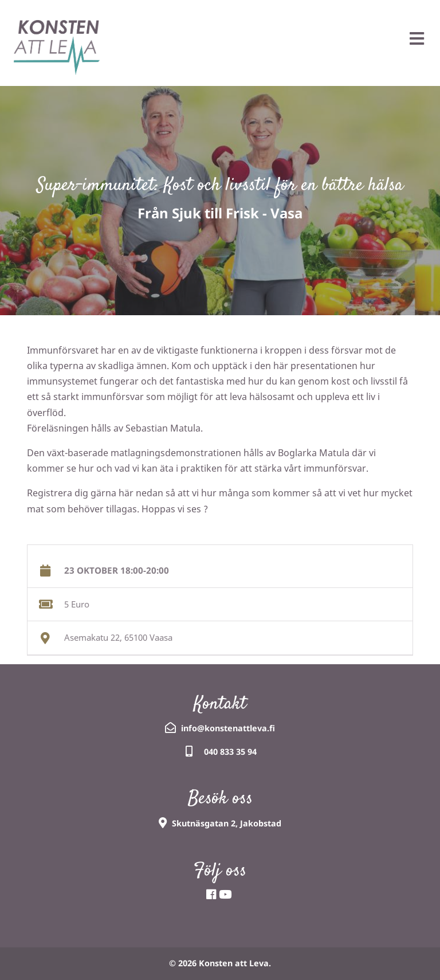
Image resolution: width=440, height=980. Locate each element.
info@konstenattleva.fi (228, 728)
